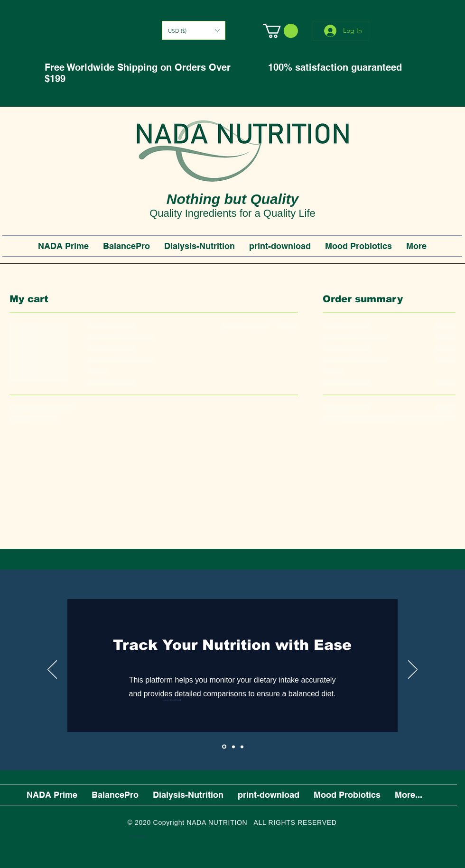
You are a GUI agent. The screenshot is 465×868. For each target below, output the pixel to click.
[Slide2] (233, 747)
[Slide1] (224, 747)
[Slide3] (242, 747)
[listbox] (194, 30)
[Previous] (52, 670)
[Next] (413, 670)
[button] (194, 30)
